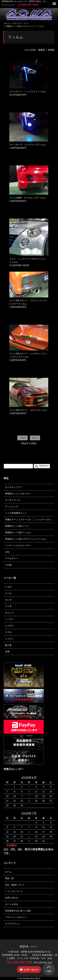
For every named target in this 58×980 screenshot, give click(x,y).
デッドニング (12, 507)
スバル (8, 593)
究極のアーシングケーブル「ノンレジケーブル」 (29, 519)
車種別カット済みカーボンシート (20, 26)
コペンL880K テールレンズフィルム (28, 198)
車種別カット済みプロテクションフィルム (26, 539)
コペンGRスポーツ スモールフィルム (29, 410)
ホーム (7, 23)
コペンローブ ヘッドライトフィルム (28, 92)
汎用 (7, 652)
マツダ (8, 606)
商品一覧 (9, 878)
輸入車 (8, 645)
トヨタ (8, 587)
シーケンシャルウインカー (18, 545)
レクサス (9, 626)
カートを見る (12, 904)
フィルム (40, 26)
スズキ (8, 632)
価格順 (42, 50)
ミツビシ (9, 639)
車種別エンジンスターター (18, 494)
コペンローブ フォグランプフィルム (28, 145)
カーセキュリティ (14, 487)
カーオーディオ (13, 500)
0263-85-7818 (28, 5)
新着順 (51, 50)
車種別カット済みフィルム (18, 532)
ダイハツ (17, 23)
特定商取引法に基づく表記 (18, 911)
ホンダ (8, 600)
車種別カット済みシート (17, 526)
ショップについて (14, 891)
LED (7, 552)
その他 (8, 565)
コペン (26, 23)
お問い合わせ (12, 898)
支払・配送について (15, 885)
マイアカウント (13, 924)
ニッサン (9, 619)
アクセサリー (12, 558)
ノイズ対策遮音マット (16, 513)
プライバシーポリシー (16, 917)
